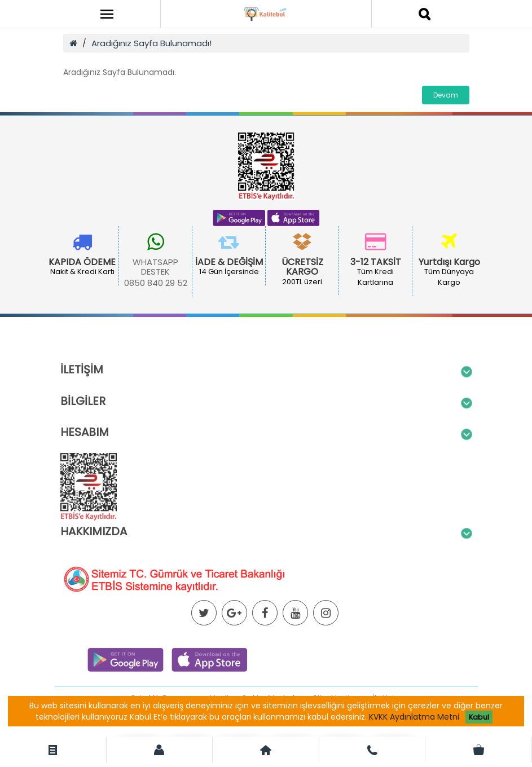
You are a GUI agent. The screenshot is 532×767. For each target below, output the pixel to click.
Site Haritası (338, 734)
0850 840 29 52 (156, 283)
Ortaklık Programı (165, 734)
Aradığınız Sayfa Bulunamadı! (151, 43)
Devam (446, 95)
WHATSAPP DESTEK (155, 267)
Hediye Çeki (234, 734)
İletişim (387, 734)
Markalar (285, 734)
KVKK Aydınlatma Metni (414, 717)
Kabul (479, 717)
